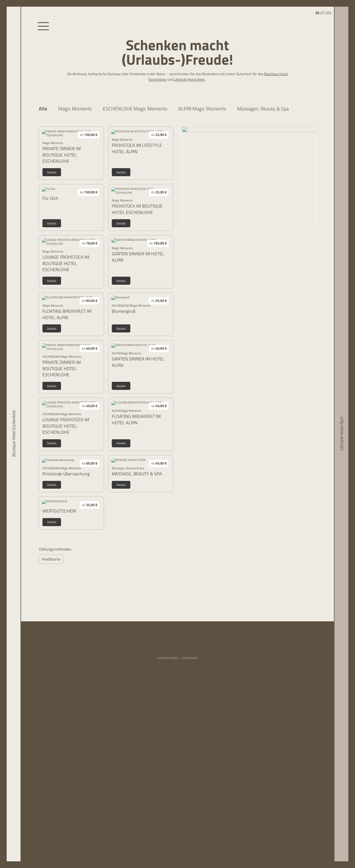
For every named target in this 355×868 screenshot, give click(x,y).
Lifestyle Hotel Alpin (189, 79)
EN (329, 13)
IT (323, 13)
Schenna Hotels (168, 658)
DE (317, 13)
